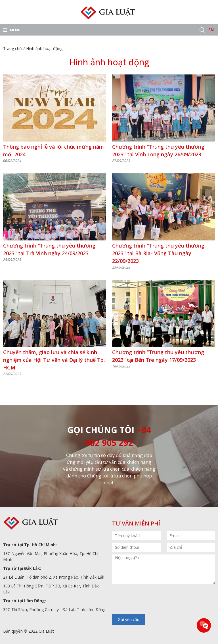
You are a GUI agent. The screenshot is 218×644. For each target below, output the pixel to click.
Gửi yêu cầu (129, 619)
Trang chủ (12, 48)
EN (211, 30)
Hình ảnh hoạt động (44, 48)
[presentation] (155, 600)
